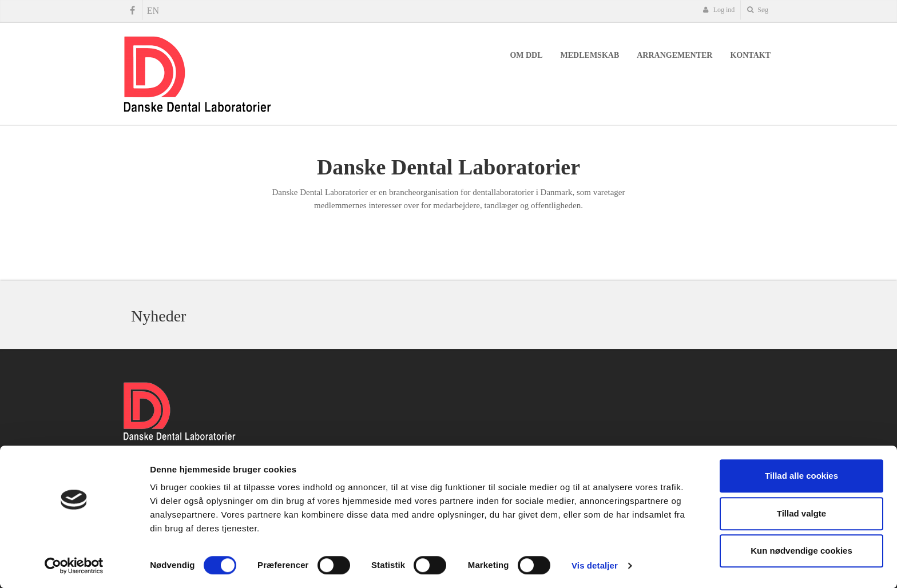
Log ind (719, 10)
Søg (758, 10)
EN (153, 11)
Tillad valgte (801, 513)
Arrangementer (674, 55)
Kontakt (750, 55)
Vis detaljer (595, 565)
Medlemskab (590, 55)
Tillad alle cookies (801, 476)
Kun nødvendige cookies (801, 551)
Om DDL (526, 55)
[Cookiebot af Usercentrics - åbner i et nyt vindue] (74, 566)
